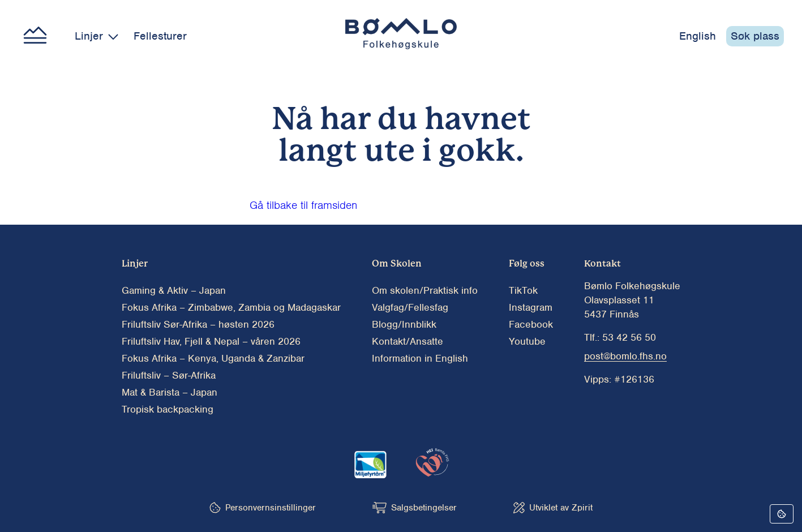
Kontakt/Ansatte (408, 341)
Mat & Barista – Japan (170, 392)
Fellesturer (160, 36)
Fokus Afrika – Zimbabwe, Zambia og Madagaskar (231, 307)
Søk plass (755, 36)
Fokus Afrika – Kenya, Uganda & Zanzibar (213, 358)
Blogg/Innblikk (404, 324)
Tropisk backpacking (168, 409)
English (698, 36)
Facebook (531, 324)
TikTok (523, 290)
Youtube (527, 341)
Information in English (420, 358)
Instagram (531, 307)
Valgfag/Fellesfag (410, 307)
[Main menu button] (35, 36)
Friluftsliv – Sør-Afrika (169, 375)
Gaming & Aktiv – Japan (174, 290)
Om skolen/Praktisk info (425, 290)
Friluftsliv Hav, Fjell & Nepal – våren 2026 (211, 341)
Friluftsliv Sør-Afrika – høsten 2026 (198, 324)
